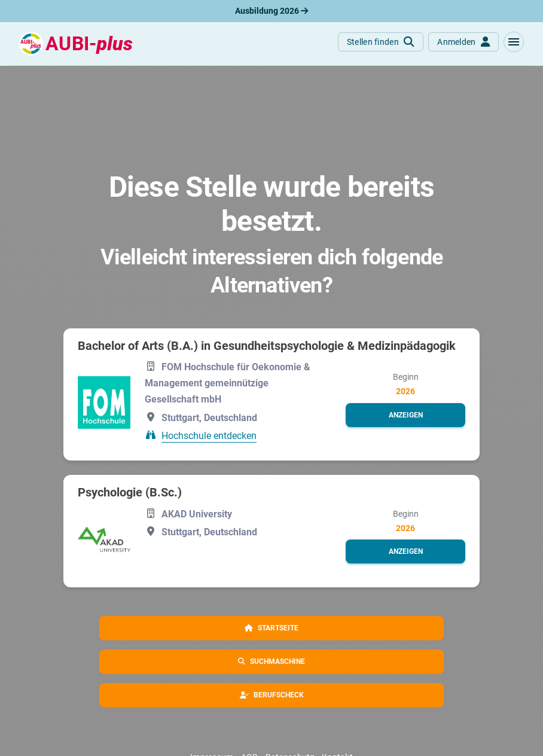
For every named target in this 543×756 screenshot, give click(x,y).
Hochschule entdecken (209, 436)
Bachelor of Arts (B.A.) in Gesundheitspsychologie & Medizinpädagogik (267, 346)
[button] (514, 42)
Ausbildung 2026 (271, 11)
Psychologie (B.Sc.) (130, 492)
